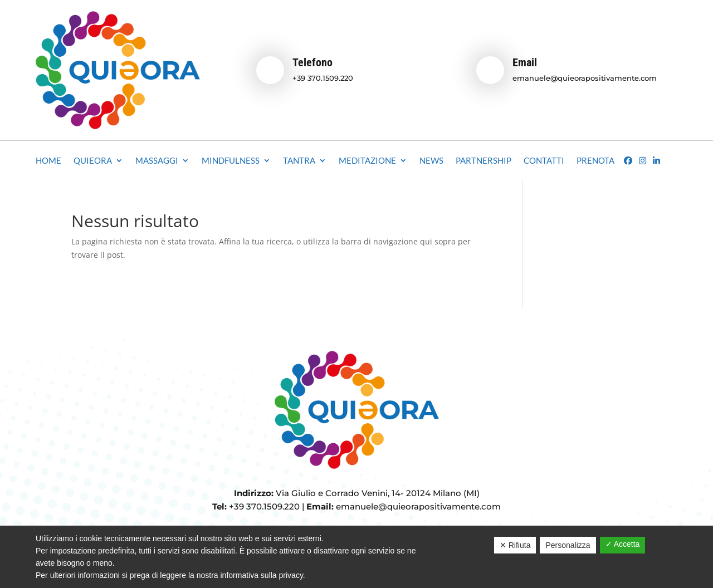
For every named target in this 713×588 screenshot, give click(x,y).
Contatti (544, 161)
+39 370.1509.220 (323, 78)
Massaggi (157, 161)
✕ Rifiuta (515, 545)
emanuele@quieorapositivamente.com (585, 78)
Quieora (93, 161)
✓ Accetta (623, 544)
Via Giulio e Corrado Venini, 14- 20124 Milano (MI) (378, 493)
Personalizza (568, 545)
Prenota (595, 161)
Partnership (484, 161)
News (431, 161)
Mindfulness (231, 161)
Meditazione (367, 161)
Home (48, 161)
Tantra (299, 161)
